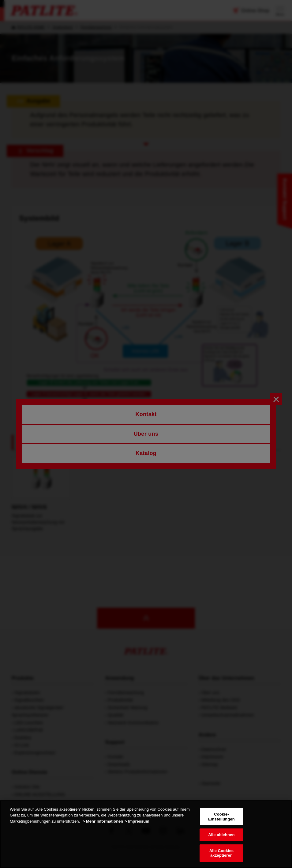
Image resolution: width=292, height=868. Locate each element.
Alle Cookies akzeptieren (222, 853)
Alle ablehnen (221, 835)
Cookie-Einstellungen (221, 817)
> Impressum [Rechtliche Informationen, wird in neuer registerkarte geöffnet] (137, 821)
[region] (146, 834)
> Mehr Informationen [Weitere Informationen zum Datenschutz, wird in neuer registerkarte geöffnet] (103, 821)
